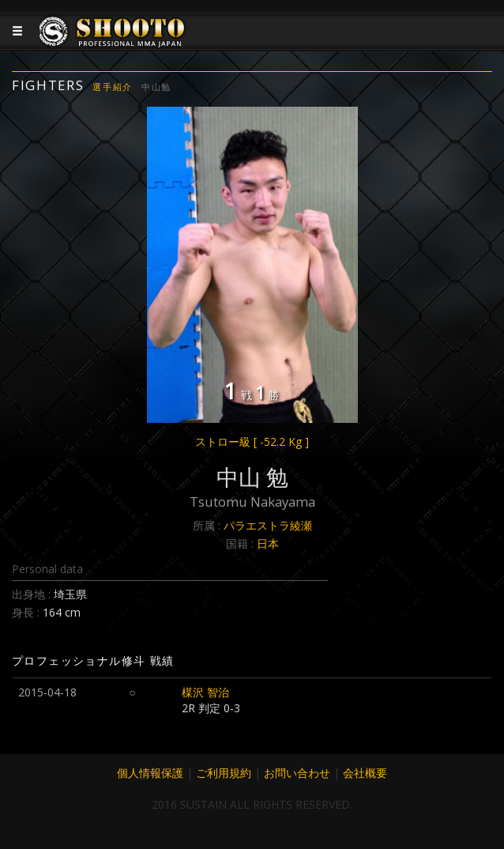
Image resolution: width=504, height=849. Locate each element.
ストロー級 (252, 441)
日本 (268, 543)
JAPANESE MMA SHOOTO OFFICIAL (112, 43)
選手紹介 (113, 87)
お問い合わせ (297, 773)
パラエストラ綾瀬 (268, 525)
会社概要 (365, 773)
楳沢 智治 (205, 692)
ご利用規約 (224, 773)
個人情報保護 (150, 773)
